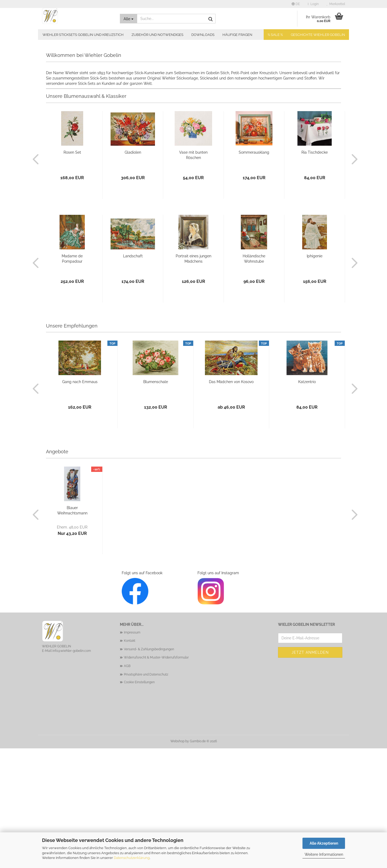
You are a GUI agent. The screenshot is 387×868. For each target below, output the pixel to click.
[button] (296, 4)
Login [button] (313, 4)
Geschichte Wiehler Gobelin (318, 35)
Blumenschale (156, 501)
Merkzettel (336, 4)
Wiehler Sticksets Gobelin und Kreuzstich (83, 35)
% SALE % (275, 35)
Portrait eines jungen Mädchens (193, 378)
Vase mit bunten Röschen (193, 275)
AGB (127, 786)
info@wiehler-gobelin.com (72, 770)
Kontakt (130, 760)
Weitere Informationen (324, 854)
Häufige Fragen (237, 35)
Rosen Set (72, 272)
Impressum (132, 752)
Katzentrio (307, 501)
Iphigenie (315, 376)
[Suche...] (129, 19)
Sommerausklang (254, 272)
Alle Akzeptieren (324, 843)
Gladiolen (133, 272)
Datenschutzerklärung (132, 858)
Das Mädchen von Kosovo (231, 501)
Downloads (203, 35)
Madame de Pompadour (72, 378)
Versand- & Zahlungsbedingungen (149, 769)
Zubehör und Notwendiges (157, 35)
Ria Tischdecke (315, 272)
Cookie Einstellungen (139, 802)
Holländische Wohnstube (254, 378)
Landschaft (133, 376)
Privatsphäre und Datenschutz (146, 794)
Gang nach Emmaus (80, 501)
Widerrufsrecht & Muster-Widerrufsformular (156, 777)
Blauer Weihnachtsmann (72, 630)
